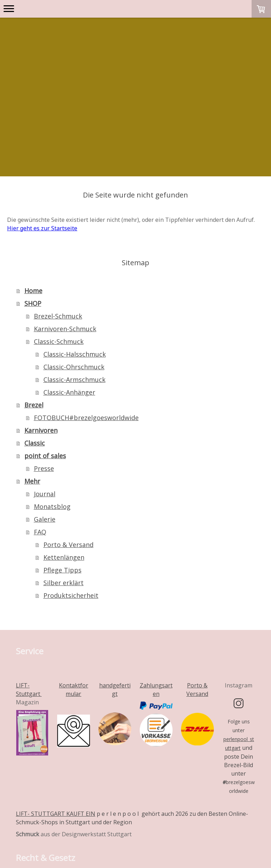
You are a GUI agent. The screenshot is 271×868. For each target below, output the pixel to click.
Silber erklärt (64, 485)
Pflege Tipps (62, 473)
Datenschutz (128, 833)
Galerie (45, 422)
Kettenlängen (64, 460)
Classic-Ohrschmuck (74, 269)
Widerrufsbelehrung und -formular (61, 824)
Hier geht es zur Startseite (42, 131)
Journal (45, 396)
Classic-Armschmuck (74, 282)
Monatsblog (52, 409)
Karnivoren (41, 333)
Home (33, 193)
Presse (44, 371)
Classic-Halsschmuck (75, 257)
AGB (56, 816)
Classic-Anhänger (69, 295)
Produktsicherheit (71, 498)
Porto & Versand (68, 447)
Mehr (32, 384)
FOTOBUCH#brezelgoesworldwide (86, 320)
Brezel (34, 308)
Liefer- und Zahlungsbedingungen (60, 833)
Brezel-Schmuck (58, 219)
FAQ (40, 435)
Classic (35, 346)
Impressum (29, 816)
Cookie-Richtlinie (41, 841)
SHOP (33, 206)
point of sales (45, 358)
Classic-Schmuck (59, 244)
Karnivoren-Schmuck (65, 231)
